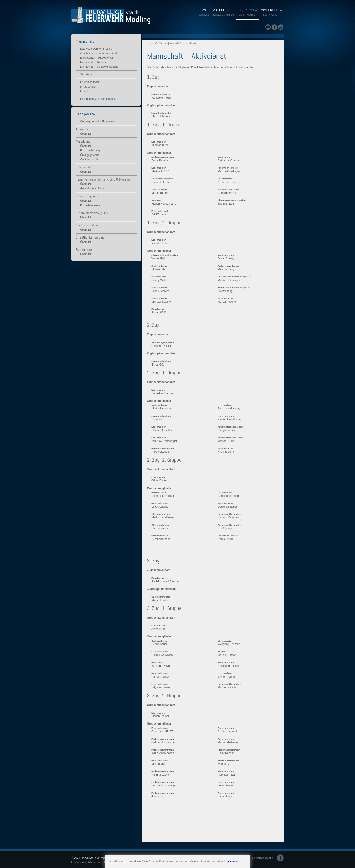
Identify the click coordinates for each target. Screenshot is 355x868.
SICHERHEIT (271, 13)
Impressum (231, 861)
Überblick (86, 134)
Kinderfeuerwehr (90, 205)
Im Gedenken (88, 87)
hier (251, 67)
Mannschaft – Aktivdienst (96, 58)
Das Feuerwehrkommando (96, 49)
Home (150, 43)
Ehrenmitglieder (90, 82)
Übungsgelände (90, 155)
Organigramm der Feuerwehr (98, 122)
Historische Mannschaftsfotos (98, 99)
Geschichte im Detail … (94, 189)
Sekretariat (87, 74)
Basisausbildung (90, 151)
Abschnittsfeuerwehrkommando (99, 53)
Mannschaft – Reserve (94, 62)
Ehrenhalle (87, 91)
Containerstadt (89, 160)
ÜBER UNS (248, 13)
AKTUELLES (224, 13)
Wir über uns (161, 43)
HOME (204, 13)
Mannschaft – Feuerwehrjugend (99, 67)
